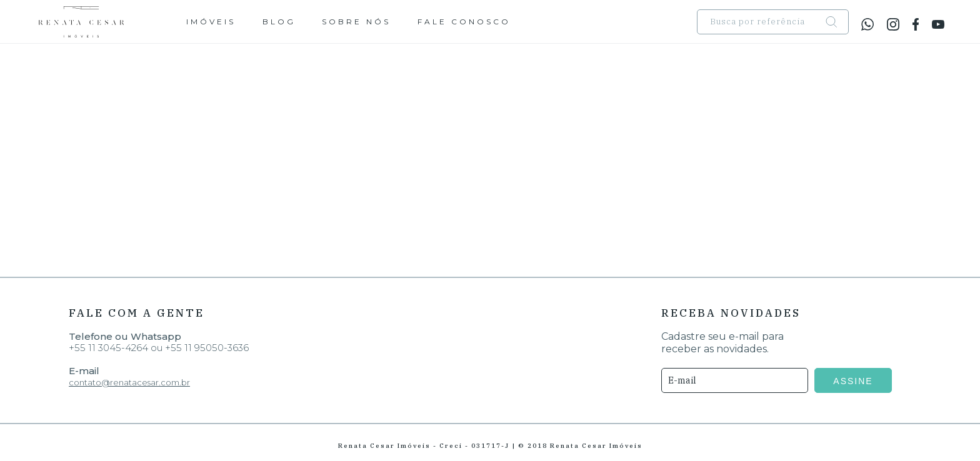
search (834, 22)
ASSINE (858, 381)
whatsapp (867, 24)
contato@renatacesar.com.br (129, 382)
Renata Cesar (81, 22)
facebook (916, 24)
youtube (938, 24)
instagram (893, 24)
